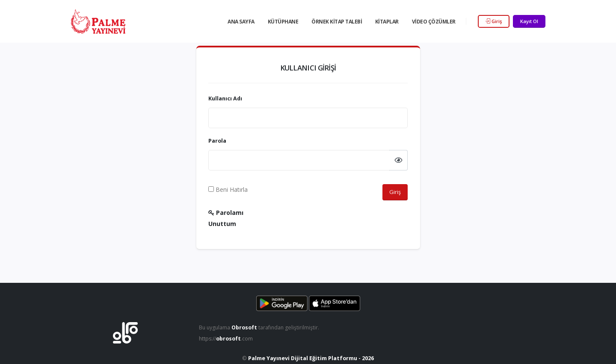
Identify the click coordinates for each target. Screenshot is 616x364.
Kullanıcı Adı (225, 98)
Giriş (494, 21)
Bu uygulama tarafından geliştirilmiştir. (261, 327)
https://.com (227, 339)
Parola (217, 141)
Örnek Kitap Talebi (337, 22)
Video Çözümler (434, 22)
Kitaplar (387, 22)
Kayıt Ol (529, 21)
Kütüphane (283, 22)
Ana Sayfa (241, 22)
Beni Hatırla (228, 189)
